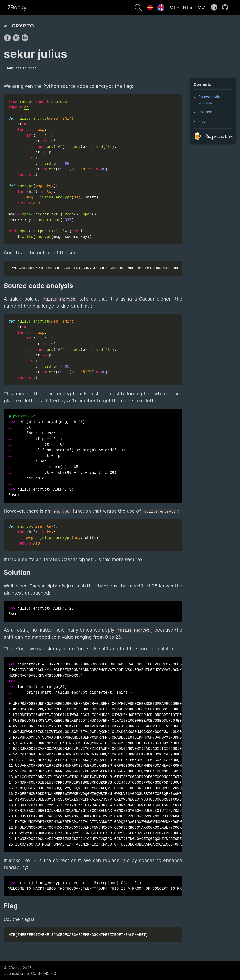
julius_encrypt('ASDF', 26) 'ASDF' (42, 611)
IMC (201, 7)
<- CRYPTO (19, 26)
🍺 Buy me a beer (213, 137)
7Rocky (17, 7)
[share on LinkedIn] (25, 40)
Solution (205, 112)
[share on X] (17, 40)
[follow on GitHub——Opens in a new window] (227, 8)
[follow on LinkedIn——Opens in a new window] (216, 8)
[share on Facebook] (8, 40)
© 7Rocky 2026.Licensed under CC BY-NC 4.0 (30, 971)
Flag (202, 121)
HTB (188, 7)
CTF (174, 7)
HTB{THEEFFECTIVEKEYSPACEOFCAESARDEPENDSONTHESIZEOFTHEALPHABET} (78, 935)
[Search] (138, 8)
